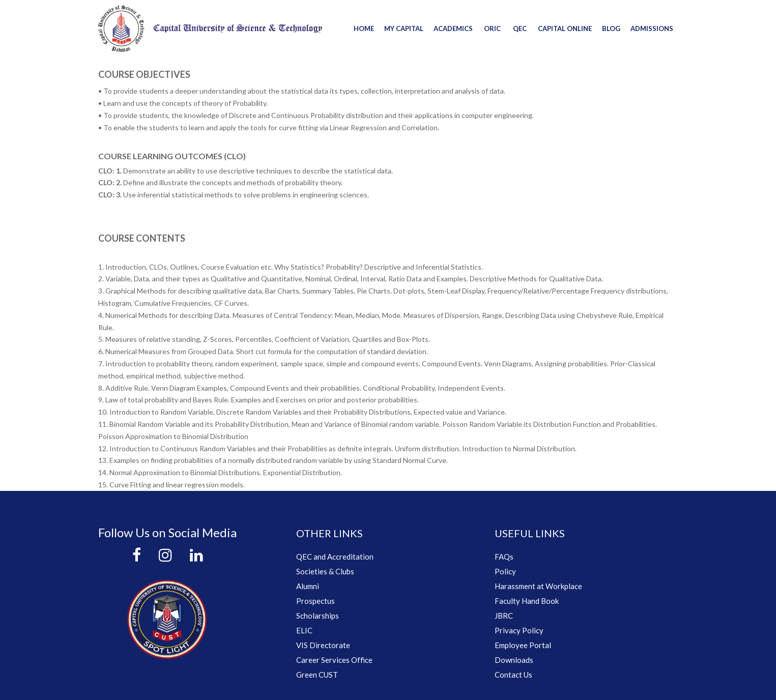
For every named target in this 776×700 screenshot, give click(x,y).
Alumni (308, 586)
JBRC (504, 616)
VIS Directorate (323, 645)
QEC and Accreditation (335, 557)
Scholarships (318, 616)
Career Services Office (334, 660)
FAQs (504, 557)
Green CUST (317, 675)
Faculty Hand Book (527, 601)
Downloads (514, 660)
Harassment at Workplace (538, 586)
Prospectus (315, 601)
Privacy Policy (519, 630)
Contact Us (513, 675)
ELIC (304, 630)
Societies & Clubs (325, 571)
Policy (505, 571)
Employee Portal (523, 645)
